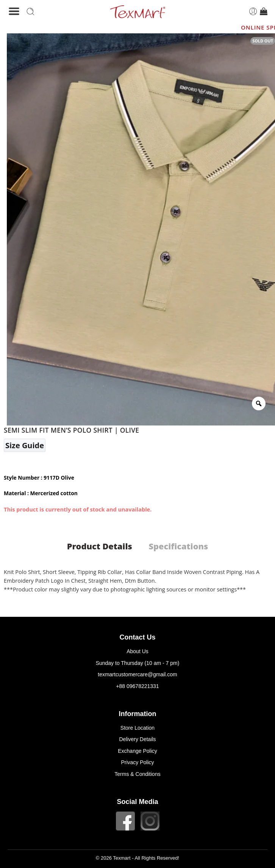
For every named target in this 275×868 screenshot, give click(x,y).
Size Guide (25, 445)
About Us (137, 651)
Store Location (137, 728)
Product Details (100, 546)
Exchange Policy (137, 751)
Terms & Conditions (137, 774)
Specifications (178, 546)
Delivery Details (137, 739)
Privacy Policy (137, 762)
